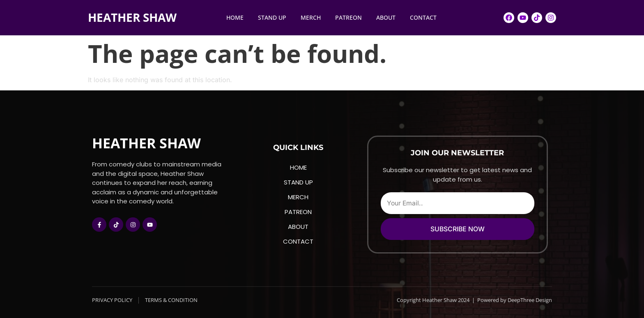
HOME (235, 17)
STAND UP (272, 17)
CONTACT (423, 17)
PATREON (348, 17)
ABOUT (386, 17)
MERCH (311, 17)
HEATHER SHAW (132, 17)
